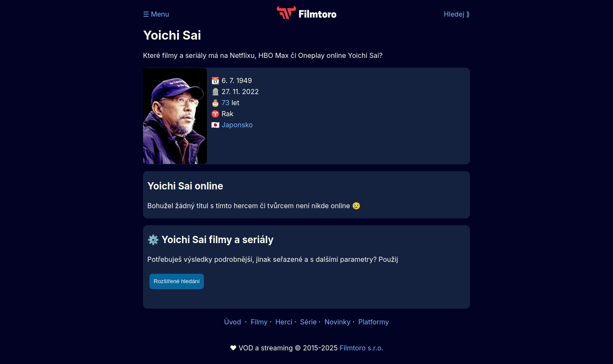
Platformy (374, 322)
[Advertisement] (81, 131)
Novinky (337, 322)
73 (226, 103)
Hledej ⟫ (457, 14)
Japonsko (237, 125)
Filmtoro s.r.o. (362, 348)
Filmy (259, 322)
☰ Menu (156, 14)
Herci (284, 322)
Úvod (233, 322)
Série (308, 322)
